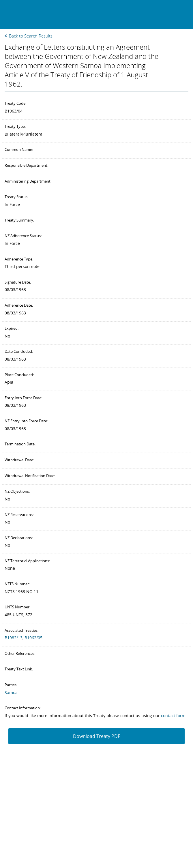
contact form (173, 716)
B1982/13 (14, 638)
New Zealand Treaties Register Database (41, 14)
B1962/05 (33, 638)
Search (171, 13)
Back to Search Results (31, 36)
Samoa (11, 692)
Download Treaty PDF (96, 736)
